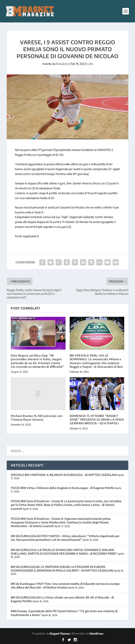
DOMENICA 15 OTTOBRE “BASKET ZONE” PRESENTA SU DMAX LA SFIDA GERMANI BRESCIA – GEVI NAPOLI (97, 420)
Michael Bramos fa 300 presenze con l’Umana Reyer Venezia (37, 418)
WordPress (96, 634)
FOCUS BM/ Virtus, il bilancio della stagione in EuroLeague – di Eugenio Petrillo (63, 488)
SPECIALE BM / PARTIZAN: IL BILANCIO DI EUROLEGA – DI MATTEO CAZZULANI (64, 475)
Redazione (62, 64)
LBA (90, 64)
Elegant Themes (60, 634)
